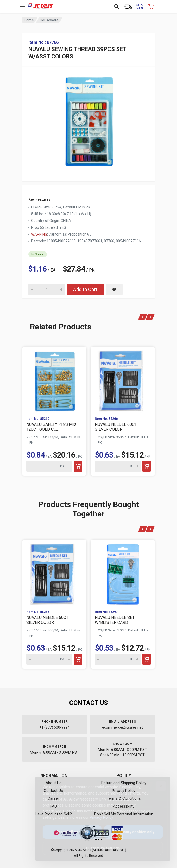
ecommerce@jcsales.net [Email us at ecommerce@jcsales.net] (122, 727)
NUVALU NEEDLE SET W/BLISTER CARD (115, 620)
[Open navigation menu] (23, 7)
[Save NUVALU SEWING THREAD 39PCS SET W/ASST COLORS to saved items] (114, 290)
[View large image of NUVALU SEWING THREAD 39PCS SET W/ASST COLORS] (88, 120)
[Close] (157, 786)
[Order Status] (128, 7)
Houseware (49, 20)
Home (29, 20)
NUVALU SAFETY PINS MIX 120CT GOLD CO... (51, 427)
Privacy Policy (97, 817)
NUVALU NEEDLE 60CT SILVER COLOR (116, 427)
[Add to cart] (78, 466)
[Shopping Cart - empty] (151, 7)
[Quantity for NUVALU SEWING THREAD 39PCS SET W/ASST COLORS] (47, 290)
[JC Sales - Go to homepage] (41, 7)
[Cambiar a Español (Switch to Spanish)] (140, 7)
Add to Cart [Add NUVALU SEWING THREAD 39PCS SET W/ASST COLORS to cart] (85, 289)
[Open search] (117, 7)
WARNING (39, 234)
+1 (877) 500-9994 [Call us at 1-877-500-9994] (55, 727)
